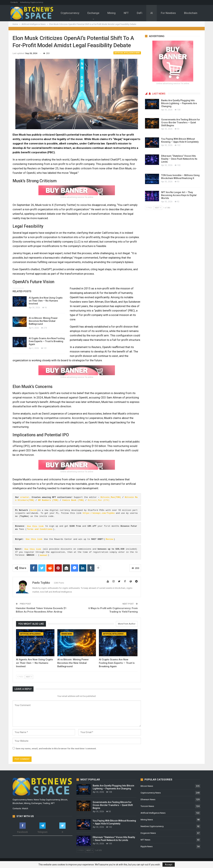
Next (29, 677)
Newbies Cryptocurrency (152, 826)
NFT (129, 13)
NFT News (145, 840)
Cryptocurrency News (151, 793)
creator (25, 497)
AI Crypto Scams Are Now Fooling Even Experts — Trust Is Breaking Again (47, 341)
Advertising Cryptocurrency (32, 2)
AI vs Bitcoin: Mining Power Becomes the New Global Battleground (43, 321)
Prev (20, 677)
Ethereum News (148, 799)
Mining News (67, 634)
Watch (25, 808)
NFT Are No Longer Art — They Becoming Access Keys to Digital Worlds (179, 195)
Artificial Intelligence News (127, 53)
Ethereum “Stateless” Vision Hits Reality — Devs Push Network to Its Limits (179, 159)
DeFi (143, 13)
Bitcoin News (147, 786)
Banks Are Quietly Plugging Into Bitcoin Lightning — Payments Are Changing (179, 103)
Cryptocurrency (72, 13)
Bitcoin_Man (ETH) (99, 500)
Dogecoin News (148, 833)
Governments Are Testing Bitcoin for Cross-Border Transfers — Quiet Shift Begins (181, 123)
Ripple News (147, 846)
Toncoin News (147, 806)
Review (109, 539)
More (192, 11)
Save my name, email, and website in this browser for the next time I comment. (56, 749)
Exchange (95, 13)
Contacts (14, 2)
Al (156, 13)
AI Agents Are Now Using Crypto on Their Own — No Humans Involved (46, 301)
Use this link (35, 526)
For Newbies (173, 13)
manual (44, 555)
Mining (114, 13)
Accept (169, 865)
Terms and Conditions (40, 529)
